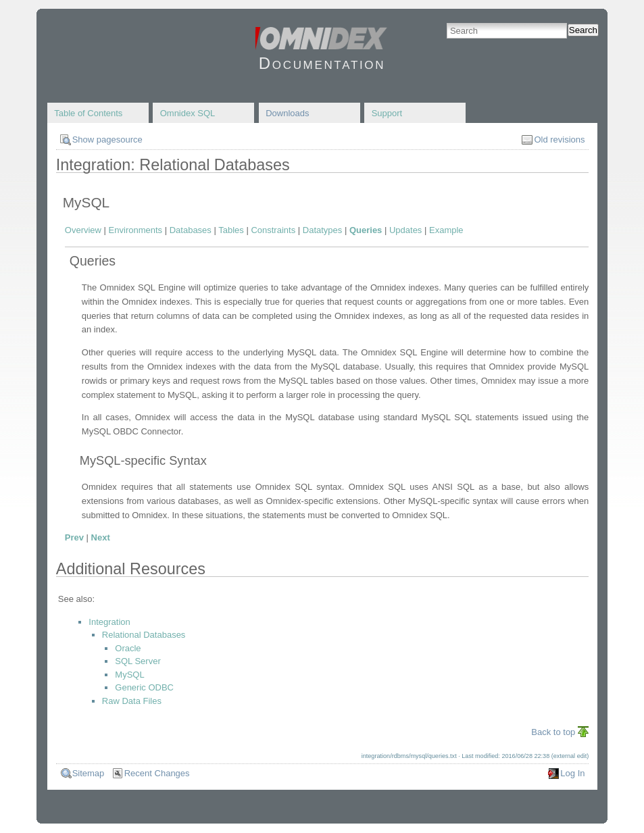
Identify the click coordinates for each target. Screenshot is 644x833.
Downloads (287, 113)
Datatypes (323, 230)
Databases (191, 230)
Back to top (553, 732)
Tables (231, 230)
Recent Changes (157, 773)
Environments (135, 230)
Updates (405, 230)
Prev (74, 537)
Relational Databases (144, 635)
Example (446, 230)
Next (101, 537)
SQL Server (138, 661)
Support (387, 113)
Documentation (322, 63)
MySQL (129, 675)
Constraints (273, 230)
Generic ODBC (144, 687)
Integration (109, 622)
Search (583, 30)
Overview (83, 230)
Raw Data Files (132, 701)
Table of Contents (88, 113)
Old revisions (559, 140)
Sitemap (89, 773)
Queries (366, 230)
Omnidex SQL (188, 113)
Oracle (128, 648)
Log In (572, 773)
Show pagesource (107, 140)
